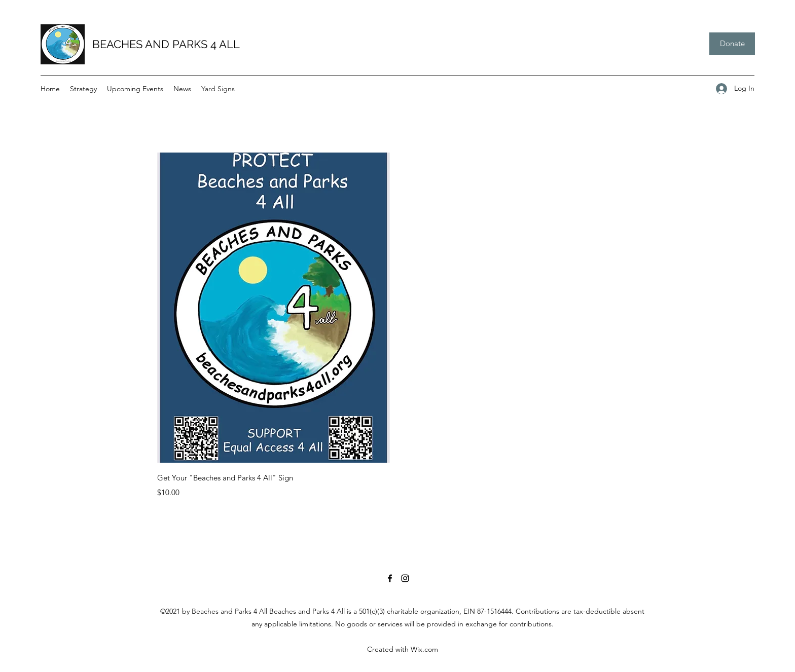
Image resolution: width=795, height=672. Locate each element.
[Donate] (732, 44)
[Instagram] (405, 578)
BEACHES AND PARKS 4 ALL (166, 44)
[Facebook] (390, 578)
